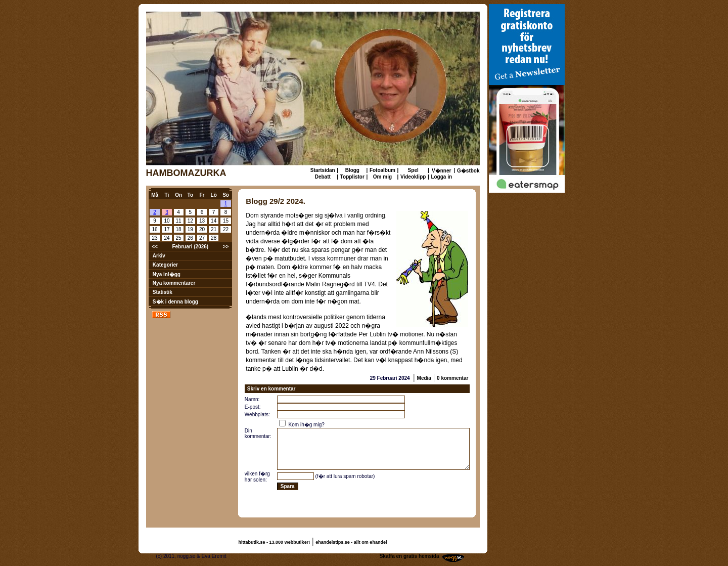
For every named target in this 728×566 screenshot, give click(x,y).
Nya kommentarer (174, 283)
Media (424, 378)
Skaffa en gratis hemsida (409, 556)
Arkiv (159, 256)
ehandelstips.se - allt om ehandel (351, 542)
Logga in (441, 177)
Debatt (323, 177)
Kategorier (165, 265)
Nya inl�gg (167, 274)
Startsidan (323, 170)
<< (155, 247)
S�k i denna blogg (175, 302)
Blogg (352, 170)
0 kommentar (452, 378)
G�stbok (468, 171)
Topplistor (352, 177)
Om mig (382, 177)
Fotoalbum (382, 170)
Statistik (163, 292)
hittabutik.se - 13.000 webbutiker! (275, 542)
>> (226, 247)
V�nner (441, 171)
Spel (413, 170)
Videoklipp (413, 177)
